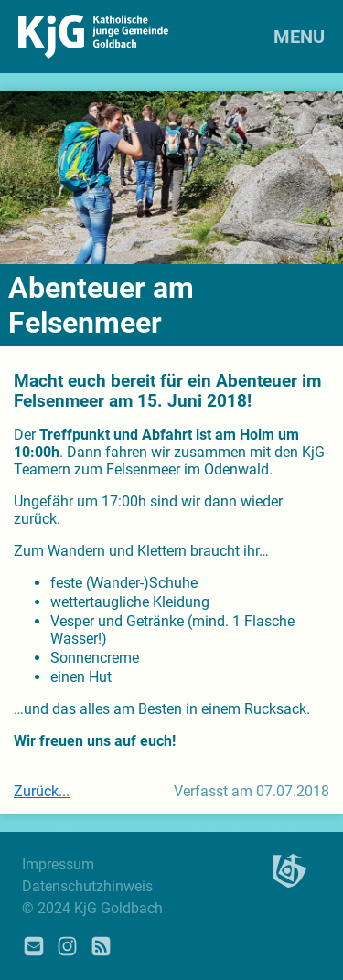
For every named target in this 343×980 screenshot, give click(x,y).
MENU (299, 37)
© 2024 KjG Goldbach (92, 908)
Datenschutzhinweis (87, 886)
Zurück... (42, 791)
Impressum (58, 864)
